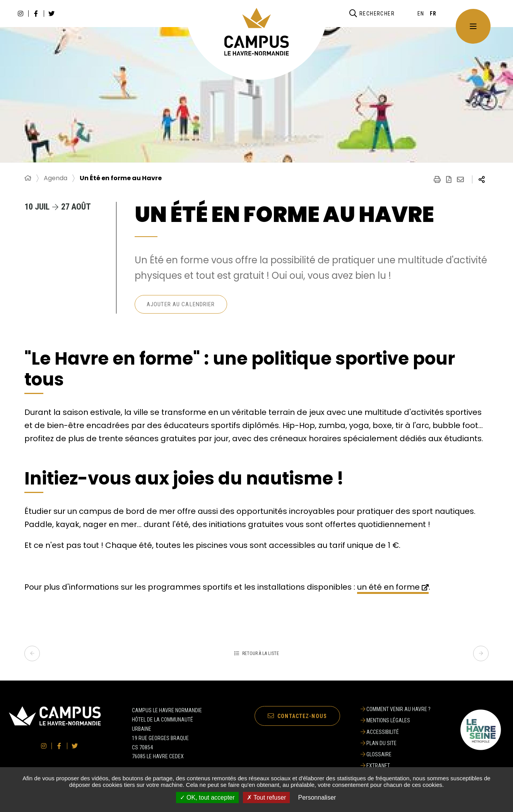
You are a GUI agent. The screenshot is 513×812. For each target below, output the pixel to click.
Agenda (56, 178)
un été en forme (388, 587)
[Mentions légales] (396, 720)
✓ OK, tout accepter (207, 797)
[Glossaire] (396, 754)
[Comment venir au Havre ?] (396, 709)
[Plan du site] (396, 743)
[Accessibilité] (396, 732)
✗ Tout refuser (267, 797)
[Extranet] (396, 766)
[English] (421, 14)
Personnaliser (317, 797)
